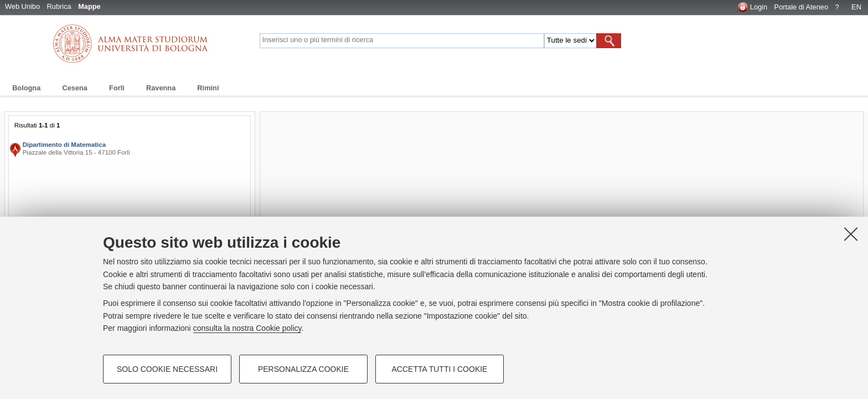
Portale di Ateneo (801, 7)
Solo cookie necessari (167, 369)
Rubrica (59, 6)
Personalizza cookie (303, 369)
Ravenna (161, 88)
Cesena (75, 88)
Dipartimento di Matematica (64, 145)
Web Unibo (22, 6)
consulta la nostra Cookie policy (247, 328)
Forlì (117, 88)
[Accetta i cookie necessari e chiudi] (851, 234)
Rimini (208, 88)
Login (759, 7)
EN (856, 7)
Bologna (26, 88)
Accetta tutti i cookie (440, 369)
